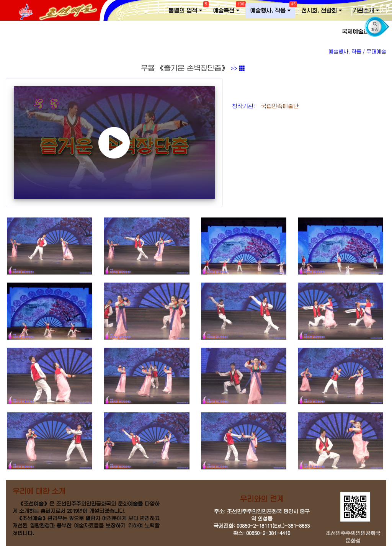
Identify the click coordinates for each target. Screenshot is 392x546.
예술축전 (228, 9)
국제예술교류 (360, 32)
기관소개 (366, 11)
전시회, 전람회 (322, 11)
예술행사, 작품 (273, 9)
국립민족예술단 (278, 106)
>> (238, 69)
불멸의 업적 (188, 9)
